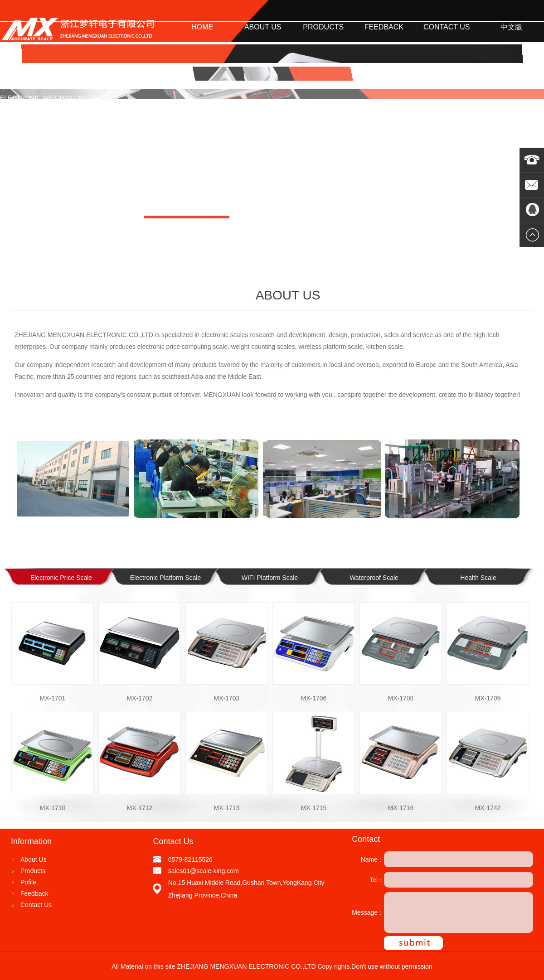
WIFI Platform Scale (270, 578)
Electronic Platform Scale (165, 578)
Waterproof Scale (374, 578)
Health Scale (478, 578)
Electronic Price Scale (61, 578)
